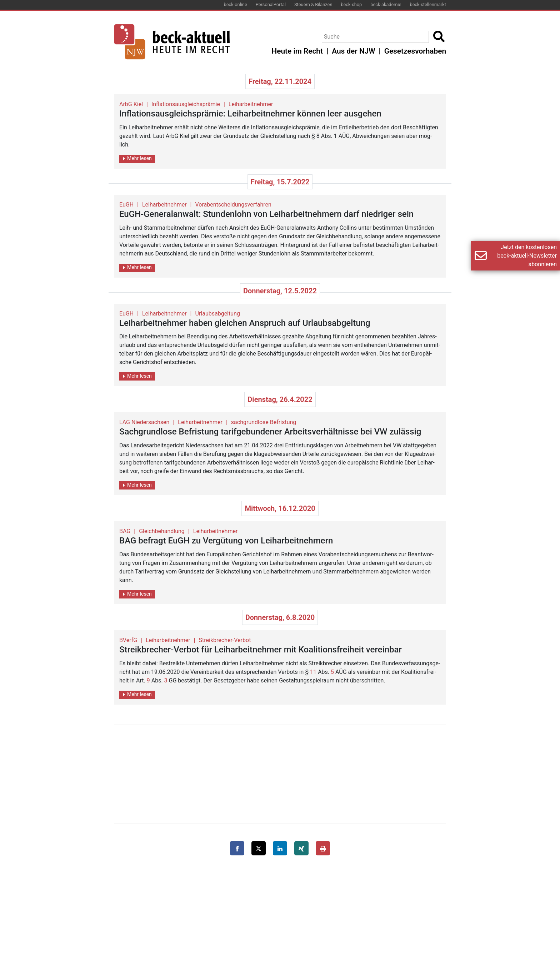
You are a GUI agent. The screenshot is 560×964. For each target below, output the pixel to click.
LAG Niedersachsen (144, 422)
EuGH (126, 205)
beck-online (236, 4)
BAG (125, 531)
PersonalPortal (271, 4)
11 (313, 672)
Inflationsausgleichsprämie (186, 104)
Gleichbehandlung (162, 531)
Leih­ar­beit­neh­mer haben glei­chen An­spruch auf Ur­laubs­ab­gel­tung (245, 323)
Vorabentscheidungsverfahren (233, 205)
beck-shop (351, 4)
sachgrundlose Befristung (264, 422)
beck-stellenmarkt (428, 4)
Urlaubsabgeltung (218, 314)
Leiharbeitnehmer (251, 104)
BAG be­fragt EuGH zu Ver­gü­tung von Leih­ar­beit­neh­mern (226, 541)
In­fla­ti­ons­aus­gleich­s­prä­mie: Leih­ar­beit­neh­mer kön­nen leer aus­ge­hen (250, 114)
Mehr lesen (137, 158)
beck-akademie (386, 4)
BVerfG (128, 640)
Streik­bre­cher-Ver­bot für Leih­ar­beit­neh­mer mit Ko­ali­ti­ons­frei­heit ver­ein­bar (261, 650)
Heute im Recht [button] (297, 51)
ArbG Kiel (131, 104)
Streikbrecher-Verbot (225, 640)
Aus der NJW (353, 51)
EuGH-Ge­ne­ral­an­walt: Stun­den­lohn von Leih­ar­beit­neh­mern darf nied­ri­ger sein (266, 214)
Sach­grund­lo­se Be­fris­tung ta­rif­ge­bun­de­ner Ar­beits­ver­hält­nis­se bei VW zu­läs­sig (270, 432)
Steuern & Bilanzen (313, 4)
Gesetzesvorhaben (415, 51)
